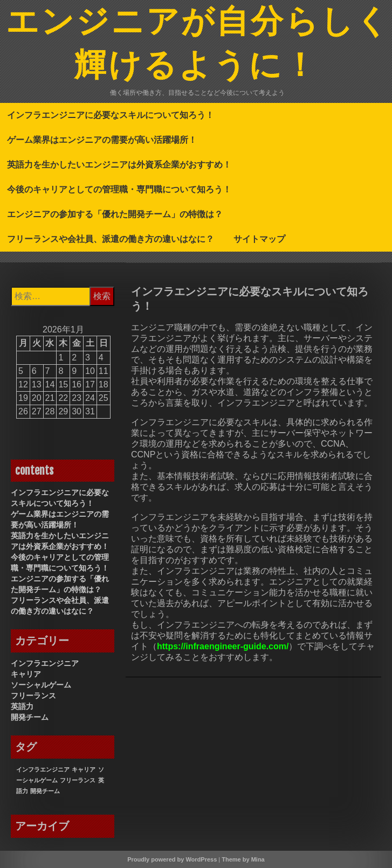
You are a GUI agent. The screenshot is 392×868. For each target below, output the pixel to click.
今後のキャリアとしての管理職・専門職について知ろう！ (119, 189)
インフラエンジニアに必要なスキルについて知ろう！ (111, 115)
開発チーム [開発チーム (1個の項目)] (45, 791)
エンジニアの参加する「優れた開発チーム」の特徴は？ (115, 214)
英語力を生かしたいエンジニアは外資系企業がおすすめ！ (119, 164)
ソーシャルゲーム (41, 685)
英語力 (22, 706)
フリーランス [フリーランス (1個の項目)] (78, 780)
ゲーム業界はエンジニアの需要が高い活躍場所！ (102, 140)
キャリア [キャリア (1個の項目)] (84, 769)
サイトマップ (259, 239)
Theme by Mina (243, 859)
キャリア (26, 674)
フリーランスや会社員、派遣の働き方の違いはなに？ (111, 239)
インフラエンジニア (45, 663)
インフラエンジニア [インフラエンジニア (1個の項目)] (43, 769)
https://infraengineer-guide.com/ (223, 646)
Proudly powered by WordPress (172, 859)
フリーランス (33, 696)
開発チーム (30, 717)
